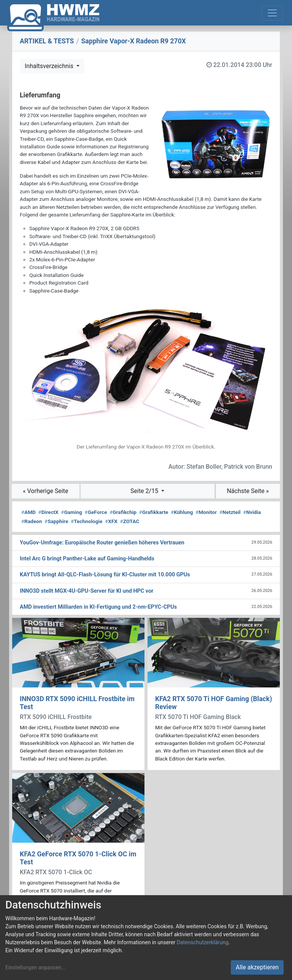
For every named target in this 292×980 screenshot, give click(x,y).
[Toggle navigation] (272, 13)
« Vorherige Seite (46, 491)
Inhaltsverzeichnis (50, 66)
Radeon (32, 521)
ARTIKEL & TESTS (47, 41)
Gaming (71, 512)
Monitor (206, 512)
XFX (111, 521)
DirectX (48, 512)
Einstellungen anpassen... (36, 967)
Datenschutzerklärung (203, 942)
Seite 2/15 (145, 491)
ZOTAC (130, 521)
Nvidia (252, 512)
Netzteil (230, 512)
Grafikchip (123, 512)
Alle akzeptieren (257, 967)
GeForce (96, 512)
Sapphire (56, 521)
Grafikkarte (154, 512)
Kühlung (182, 512)
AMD (29, 512)
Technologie (86, 521)
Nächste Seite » (248, 491)
